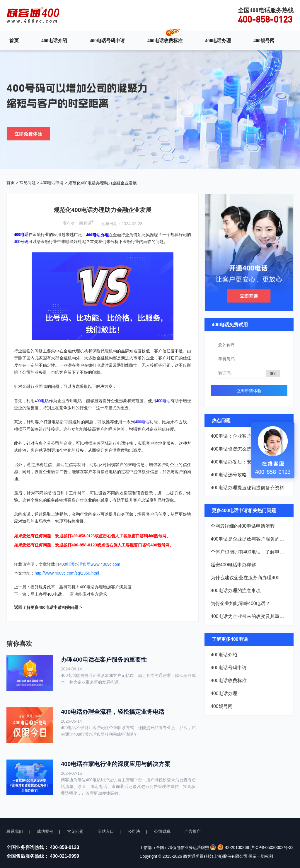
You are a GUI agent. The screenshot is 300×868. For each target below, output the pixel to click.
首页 (14, 40)
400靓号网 (264, 40)
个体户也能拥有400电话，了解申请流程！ (249, 552)
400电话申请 (52, 183)
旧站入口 (106, 831)
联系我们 (15, 831)
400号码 (21, 242)
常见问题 (28, 183)
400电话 (42, 401)
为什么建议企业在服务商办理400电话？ (249, 578)
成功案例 (45, 831)
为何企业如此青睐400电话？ (240, 603)
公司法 (134, 831)
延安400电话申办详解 (233, 565)
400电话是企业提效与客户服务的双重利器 (249, 539)
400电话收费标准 (165, 40)
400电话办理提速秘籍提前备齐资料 (247, 488)
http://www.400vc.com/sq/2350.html (67, 573)
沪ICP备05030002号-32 (272, 847)
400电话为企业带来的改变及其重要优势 (249, 616)
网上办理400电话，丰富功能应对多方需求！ (71, 594)
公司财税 (162, 831)
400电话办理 (218, 40)
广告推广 (192, 831)
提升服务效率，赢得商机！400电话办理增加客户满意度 (81, 587)
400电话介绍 (54, 40)
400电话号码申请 (107, 40)
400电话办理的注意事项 (236, 591)
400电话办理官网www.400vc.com (90, 564)
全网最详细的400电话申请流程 (243, 526)
